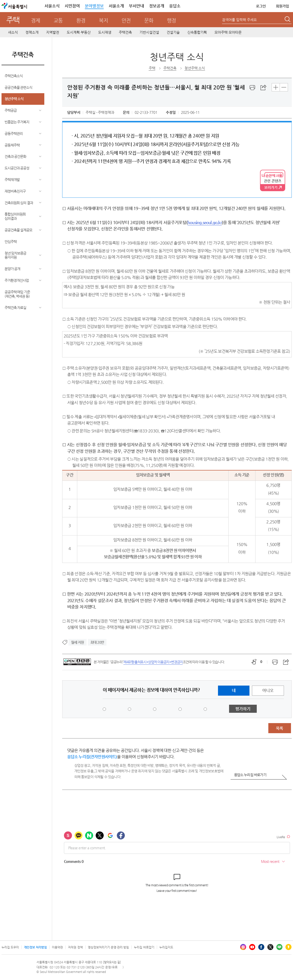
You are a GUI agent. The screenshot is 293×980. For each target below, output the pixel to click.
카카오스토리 (288, 947)
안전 (126, 21)
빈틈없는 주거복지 (17, 122)
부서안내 (136, 6)
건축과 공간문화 (15, 156)
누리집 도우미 (10, 947)
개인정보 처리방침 (35, 947)
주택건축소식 (14, 76)
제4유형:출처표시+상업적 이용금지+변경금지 (153, 662)
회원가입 (282, 6)
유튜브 (252, 947)
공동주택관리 (14, 133)
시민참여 (72, 6)
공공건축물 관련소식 (19, 87)
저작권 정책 (75, 947)
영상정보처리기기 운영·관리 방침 (108, 947)
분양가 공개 (12, 269)
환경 (81, 21)
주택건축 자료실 (15, 308)
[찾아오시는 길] (112, 962)
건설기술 (173, 32)
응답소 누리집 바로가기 (250, 775)
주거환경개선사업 (17, 280)
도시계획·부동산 (79, 32)
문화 (149, 21)
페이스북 (261, 947)
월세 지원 (78, 642)
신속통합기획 (197, 32)
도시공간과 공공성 (17, 168)
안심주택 (11, 242)
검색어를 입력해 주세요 (239, 20)
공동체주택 (12, 145)
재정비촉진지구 (15, 191)
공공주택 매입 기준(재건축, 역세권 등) (17, 294)
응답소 (175, 6)
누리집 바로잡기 (144, 947)
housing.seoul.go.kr (205, 222)
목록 (279, 728)
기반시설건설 (149, 32)
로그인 (261, 6)
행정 (171, 21)
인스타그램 (243, 947)
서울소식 (52, 6)
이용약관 (57, 947)
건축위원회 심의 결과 (19, 203)
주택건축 (125, 32)
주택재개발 (12, 180)
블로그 (279, 947)
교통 (58, 21)
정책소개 (32, 32)
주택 (13, 20)
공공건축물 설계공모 (19, 230)
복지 (103, 21)
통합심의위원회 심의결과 (15, 216)
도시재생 (105, 32)
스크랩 (264, 88)
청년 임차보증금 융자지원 (15, 255)
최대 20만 (97, 642)
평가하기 (243, 709)
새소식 (13, 32)
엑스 (270, 947)
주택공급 (11, 110)
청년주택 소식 (14, 99)
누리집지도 (166, 947)
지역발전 (53, 32)
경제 (35, 21)
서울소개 (116, 6)
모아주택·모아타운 (228, 32)
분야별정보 (94, 6)
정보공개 (157, 6)
